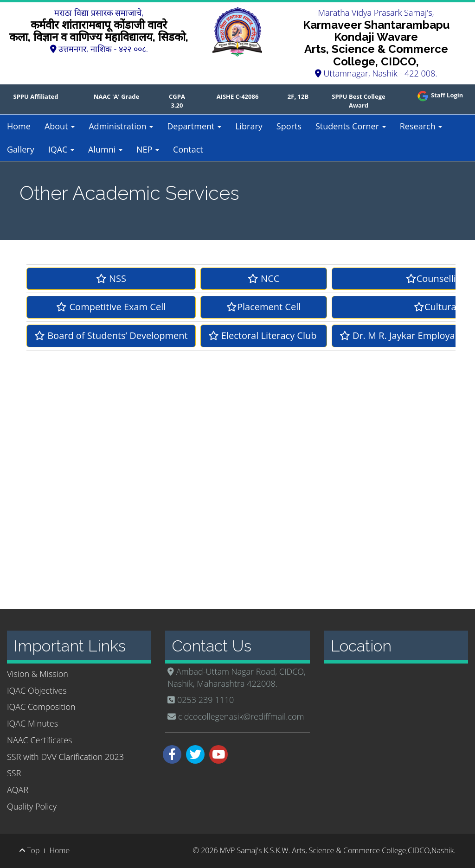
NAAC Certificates (39, 740)
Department (194, 126)
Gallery (21, 149)
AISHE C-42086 (238, 96)
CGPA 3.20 (177, 101)
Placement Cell (263, 307)
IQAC (61, 149)
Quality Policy (32, 806)
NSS (111, 278)
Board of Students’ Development (111, 335)
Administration (121, 126)
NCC (263, 278)
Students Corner (351, 126)
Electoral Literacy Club (264, 335)
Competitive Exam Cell (111, 307)
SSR (14, 773)
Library (249, 126)
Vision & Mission (38, 674)
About (60, 126)
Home (19, 126)
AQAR (18, 790)
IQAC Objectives (37, 690)
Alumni (105, 149)
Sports (289, 126)
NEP (148, 149)
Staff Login (440, 95)
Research (421, 126)
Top (29, 850)
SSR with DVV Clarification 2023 (65, 757)
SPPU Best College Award (359, 101)
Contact (188, 149)
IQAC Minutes (32, 723)
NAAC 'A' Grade (117, 96)
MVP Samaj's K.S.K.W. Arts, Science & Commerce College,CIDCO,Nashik (337, 850)
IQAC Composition (41, 707)
